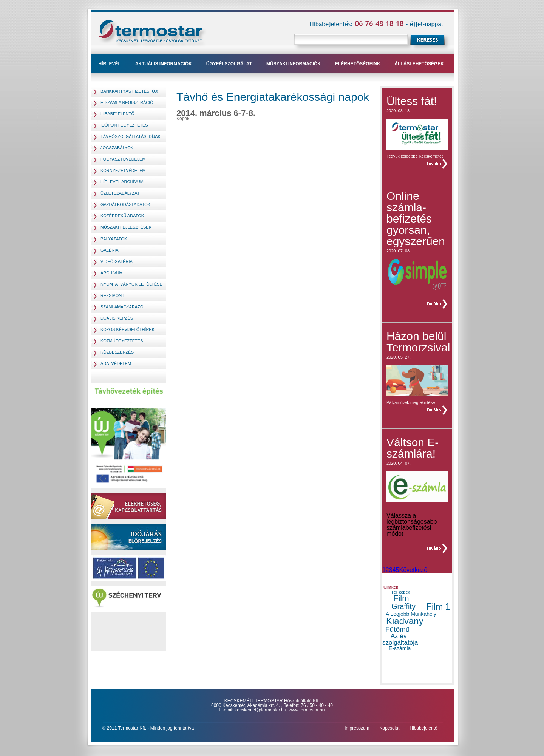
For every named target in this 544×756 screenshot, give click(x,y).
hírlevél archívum (122, 182)
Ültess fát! (412, 101)
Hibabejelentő (117, 114)
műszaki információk (294, 64)
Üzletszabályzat (120, 193)
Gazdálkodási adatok (125, 204)
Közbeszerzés (117, 352)
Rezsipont (112, 295)
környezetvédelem (123, 170)
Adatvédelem (116, 363)
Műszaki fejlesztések (126, 227)
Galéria (110, 250)
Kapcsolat (390, 728)
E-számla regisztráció (127, 102)
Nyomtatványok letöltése (131, 284)
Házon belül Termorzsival (418, 342)
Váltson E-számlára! (413, 448)
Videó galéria (117, 261)
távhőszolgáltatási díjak (131, 136)
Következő (413, 570)
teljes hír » (436, 164)
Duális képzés (117, 318)
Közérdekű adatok (122, 216)
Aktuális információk (164, 64)
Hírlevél (110, 64)
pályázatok (114, 239)
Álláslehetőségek (419, 64)
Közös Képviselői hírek (127, 329)
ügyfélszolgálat (229, 64)
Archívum (112, 273)
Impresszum (357, 728)
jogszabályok (117, 148)
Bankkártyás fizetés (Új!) (130, 91)
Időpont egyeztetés (124, 125)
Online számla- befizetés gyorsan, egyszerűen (416, 219)
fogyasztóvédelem (123, 159)
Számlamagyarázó (122, 307)
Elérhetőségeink (358, 64)
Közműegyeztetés (122, 341)
